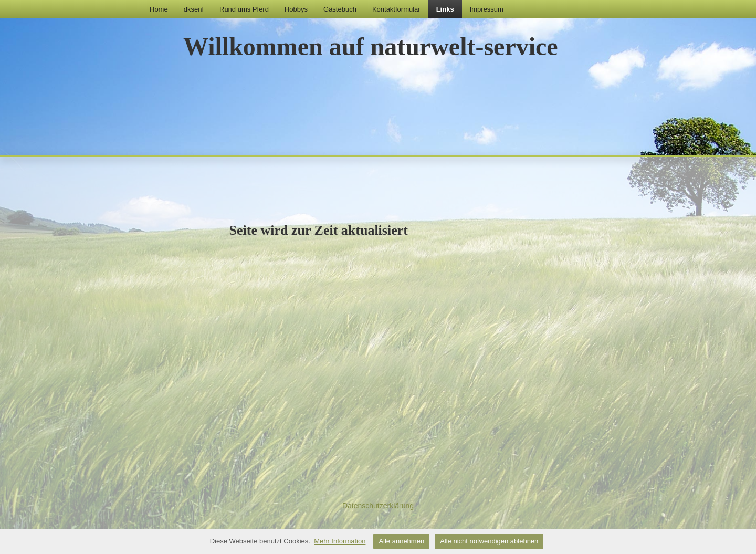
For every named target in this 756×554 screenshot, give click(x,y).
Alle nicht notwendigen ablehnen (489, 541)
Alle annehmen (401, 541)
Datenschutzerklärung (378, 506)
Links (445, 9)
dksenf (194, 9)
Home (159, 9)
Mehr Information (340, 541)
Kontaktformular (396, 9)
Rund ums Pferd (244, 9)
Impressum (487, 9)
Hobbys (296, 9)
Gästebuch (340, 9)
